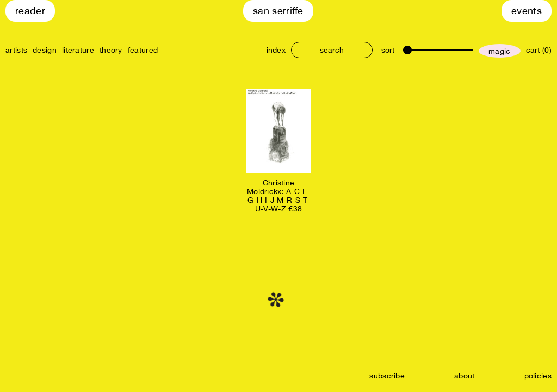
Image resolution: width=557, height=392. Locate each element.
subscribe (387, 376)
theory (111, 50)
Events (527, 11)
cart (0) (539, 50)
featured (143, 50)
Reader (30, 11)
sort (388, 50)
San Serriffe (278, 11)
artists (16, 50)
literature (78, 50)
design (45, 50)
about (465, 376)
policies (538, 376)
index (276, 50)
